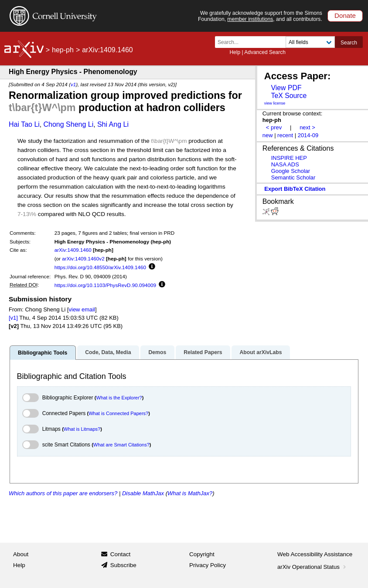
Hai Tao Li (24, 124)
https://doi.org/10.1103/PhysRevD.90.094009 (105, 285)
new (268, 135)
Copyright (202, 554)
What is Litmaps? (82, 429)
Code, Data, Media (108, 352)
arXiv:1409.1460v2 (83, 259)
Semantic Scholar (293, 177)
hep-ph (63, 50)
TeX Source (289, 96)
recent (285, 135)
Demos (157, 352)
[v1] (13, 318)
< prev (274, 127)
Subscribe (123, 565)
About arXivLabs (261, 352)
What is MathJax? (190, 493)
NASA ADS (285, 164)
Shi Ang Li (113, 124)
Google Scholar (291, 171)
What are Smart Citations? (121, 445)
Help (235, 52)
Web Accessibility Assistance (315, 554)
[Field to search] (310, 42)
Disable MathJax (143, 493)
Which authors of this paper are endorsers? (63, 493)
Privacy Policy (208, 565)
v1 (73, 84)
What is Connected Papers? (118, 413)
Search (349, 43)
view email (82, 309)
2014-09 (308, 135)
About (21, 554)
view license (275, 103)
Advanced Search (265, 52)
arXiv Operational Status (312, 567)
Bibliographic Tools (43, 353)
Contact (121, 554)
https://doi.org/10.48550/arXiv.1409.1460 (100, 267)
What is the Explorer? (119, 398)
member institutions (250, 19)
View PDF (286, 88)
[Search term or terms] (253, 42)
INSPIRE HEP (289, 158)
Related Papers (203, 352)
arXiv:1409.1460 (73, 250)
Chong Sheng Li (69, 124)
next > (307, 127)
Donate (345, 15)
